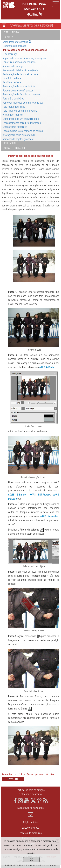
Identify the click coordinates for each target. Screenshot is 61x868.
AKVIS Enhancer (17, 495)
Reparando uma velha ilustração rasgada (24, 58)
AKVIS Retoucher (50, 516)
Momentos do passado (14, 46)
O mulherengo (10, 54)
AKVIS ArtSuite (47, 367)
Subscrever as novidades (30, 812)
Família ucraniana (12, 82)
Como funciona (11, 32)
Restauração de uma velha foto (19, 86)
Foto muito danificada (14, 107)
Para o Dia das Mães (13, 99)
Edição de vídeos (31, 828)
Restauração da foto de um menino (21, 94)
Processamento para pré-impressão (22, 123)
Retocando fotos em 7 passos (18, 91)
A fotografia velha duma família (19, 135)
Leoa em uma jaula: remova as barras (23, 131)
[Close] (58, 841)
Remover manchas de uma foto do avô (23, 103)
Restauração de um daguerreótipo (21, 119)
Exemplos (8, 37)
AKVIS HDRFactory (40, 495)
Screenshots (10, 143)
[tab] (30, 33)
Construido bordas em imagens (19, 62)
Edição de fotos (31, 822)
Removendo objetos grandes (18, 139)
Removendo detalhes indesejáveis (20, 70)
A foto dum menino (13, 115)
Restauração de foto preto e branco (21, 74)
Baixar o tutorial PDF (15, 148)
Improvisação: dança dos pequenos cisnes (25, 50)
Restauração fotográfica (17, 42)
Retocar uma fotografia (15, 127)
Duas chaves (29, 367)
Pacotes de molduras (31, 833)
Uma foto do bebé (12, 78)
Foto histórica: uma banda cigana (20, 111)
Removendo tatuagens (14, 66)
